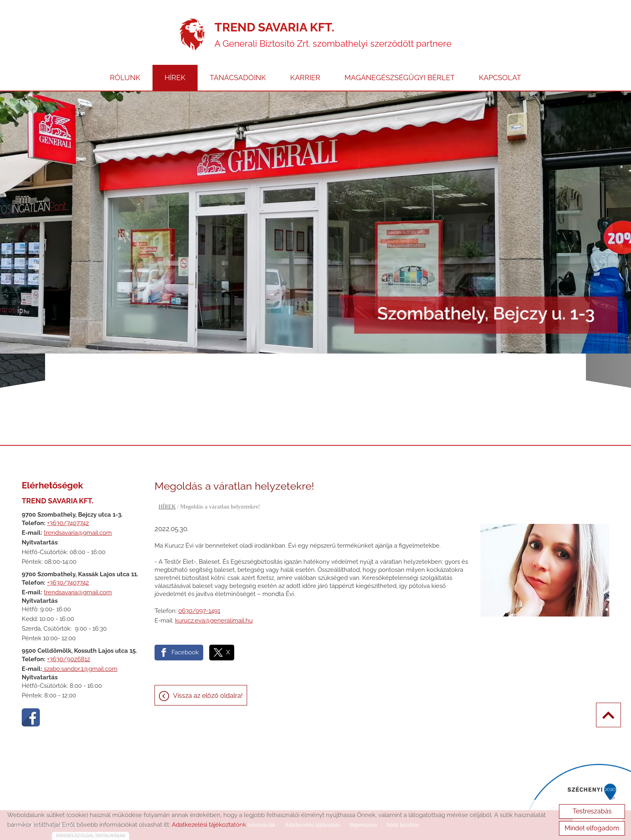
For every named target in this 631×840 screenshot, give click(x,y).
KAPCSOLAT (500, 78)
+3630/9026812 (69, 659)
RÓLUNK (125, 78)
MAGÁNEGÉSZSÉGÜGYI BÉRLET (400, 78)
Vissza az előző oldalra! (208, 696)
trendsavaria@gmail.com (78, 533)
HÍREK (175, 78)
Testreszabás (592, 811)
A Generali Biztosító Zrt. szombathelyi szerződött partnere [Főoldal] (333, 34)
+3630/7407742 (68, 523)
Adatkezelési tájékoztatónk (209, 825)
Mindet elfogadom (592, 828)
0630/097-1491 (199, 611)
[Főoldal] (192, 35)
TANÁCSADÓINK (238, 78)
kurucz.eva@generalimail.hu (214, 621)
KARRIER (305, 78)
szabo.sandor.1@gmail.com (80, 669)
